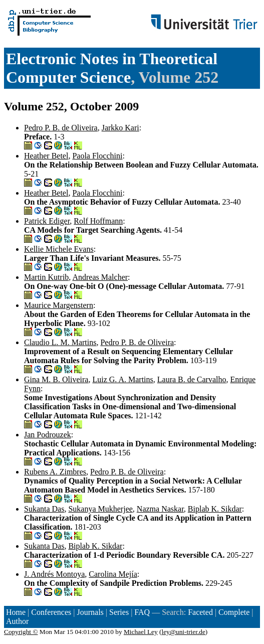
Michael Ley (141, 632)
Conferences (51, 612)
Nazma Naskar (160, 509)
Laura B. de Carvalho (192, 379)
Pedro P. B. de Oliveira (61, 128)
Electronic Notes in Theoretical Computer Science (112, 68)
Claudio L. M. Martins (60, 342)
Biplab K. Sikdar (215, 509)
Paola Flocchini (97, 156)
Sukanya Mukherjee (100, 509)
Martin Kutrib (46, 277)
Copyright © (21, 632)
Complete (234, 612)
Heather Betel (46, 156)
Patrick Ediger (47, 221)
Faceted (200, 612)
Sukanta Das (44, 509)
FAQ (142, 612)
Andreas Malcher (100, 277)
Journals (90, 612)
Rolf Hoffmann (98, 221)
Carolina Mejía (113, 574)
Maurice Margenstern (59, 305)
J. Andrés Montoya (54, 574)
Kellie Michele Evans (59, 249)
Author (17, 621)
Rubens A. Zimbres (55, 472)
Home (16, 612)
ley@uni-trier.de (183, 632)
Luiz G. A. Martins (122, 379)
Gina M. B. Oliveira (56, 379)
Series (119, 612)
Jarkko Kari (120, 128)
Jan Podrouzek (48, 435)
